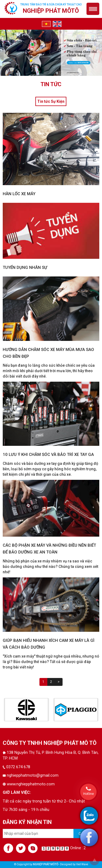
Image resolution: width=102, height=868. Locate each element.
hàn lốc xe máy (19, 194)
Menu (93, 9)
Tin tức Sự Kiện (51, 101)
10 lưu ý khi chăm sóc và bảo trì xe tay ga (48, 455)
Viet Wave (82, 864)
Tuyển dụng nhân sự (25, 267)
